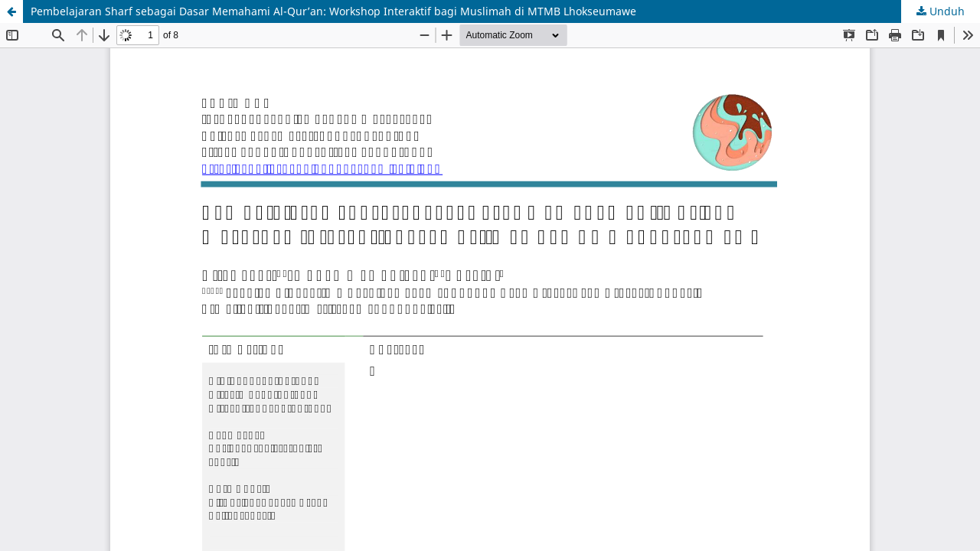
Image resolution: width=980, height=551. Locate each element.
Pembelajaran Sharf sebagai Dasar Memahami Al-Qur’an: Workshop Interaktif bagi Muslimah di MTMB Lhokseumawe (333, 11)
